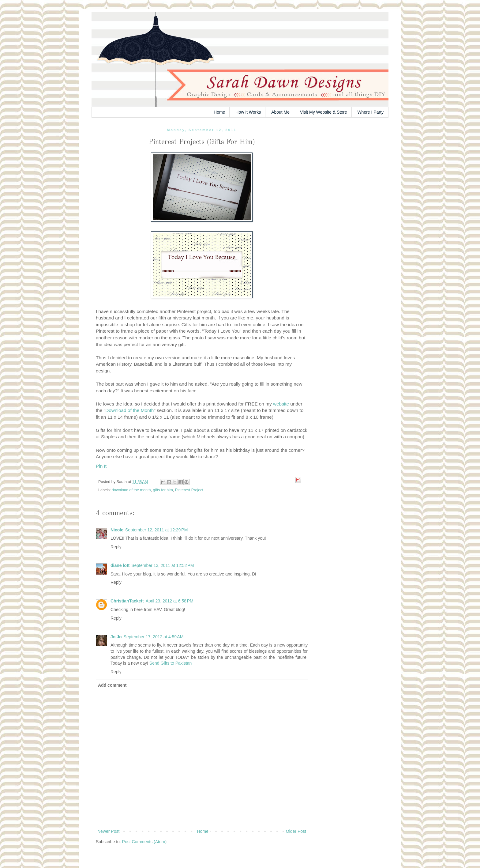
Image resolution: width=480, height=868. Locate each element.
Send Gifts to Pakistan (171, 663)
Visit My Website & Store (324, 112)
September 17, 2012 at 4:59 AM (154, 637)
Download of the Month (129, 410)
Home (219, 112)
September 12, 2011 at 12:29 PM (156, 530)
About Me (280, 112)
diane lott (120, 565)
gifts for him (163, 490)
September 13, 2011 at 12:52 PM (163, 565)
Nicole (117, 530)
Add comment (112, 685)
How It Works (248, 112)
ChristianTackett (127, 601)
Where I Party (370, 112)
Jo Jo (116, 637)
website (281, 404)
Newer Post (108, 831)
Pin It (101, 466)
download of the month (131, 490)
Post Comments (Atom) (144, 842)
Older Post (296, 831)
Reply (116, 547)
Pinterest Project (189, 490)
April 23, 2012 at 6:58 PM (170, 601)
